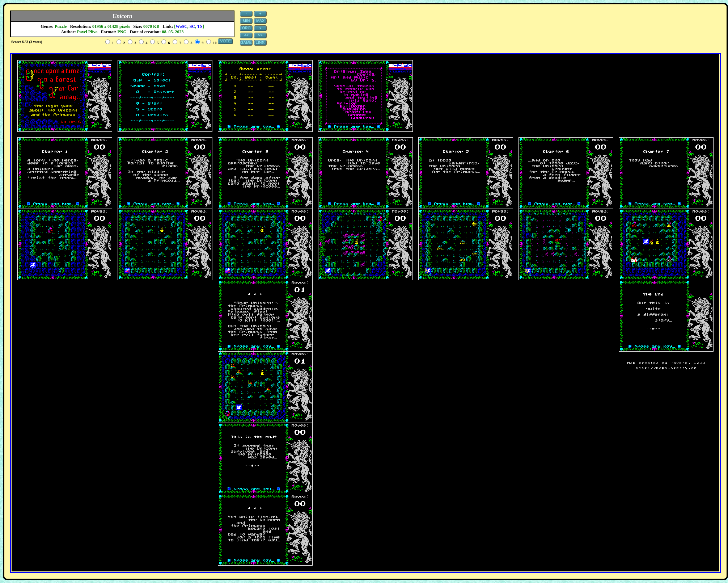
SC (192, 26)
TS (200, 26)
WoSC (181, 26)
